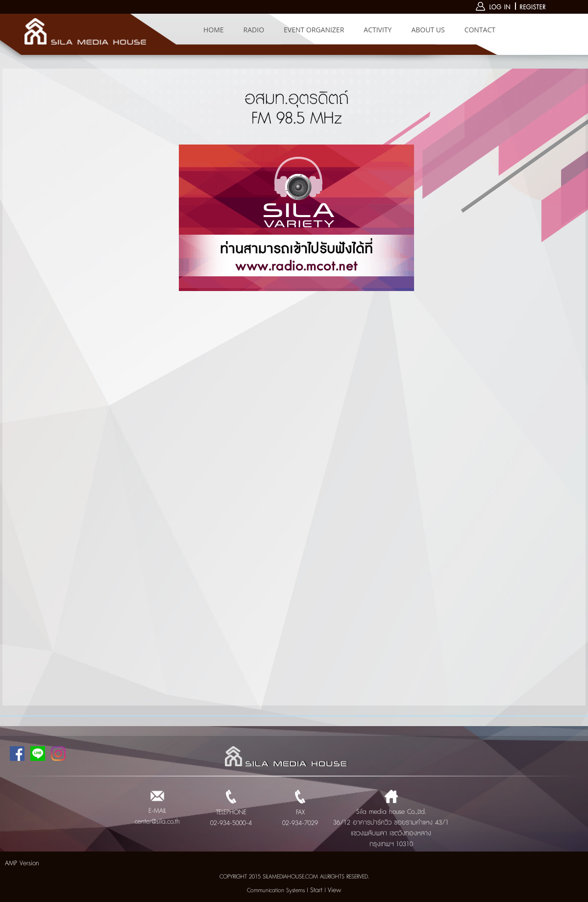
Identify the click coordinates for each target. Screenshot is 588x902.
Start (316, 890)
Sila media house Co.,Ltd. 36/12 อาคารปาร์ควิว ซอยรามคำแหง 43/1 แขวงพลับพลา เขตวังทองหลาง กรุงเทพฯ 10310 (391, 823)
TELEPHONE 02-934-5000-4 (231, 812)
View (334, 890)
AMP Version (22, 863)
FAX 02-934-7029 (300, 812)
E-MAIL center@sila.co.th (157, 811)
